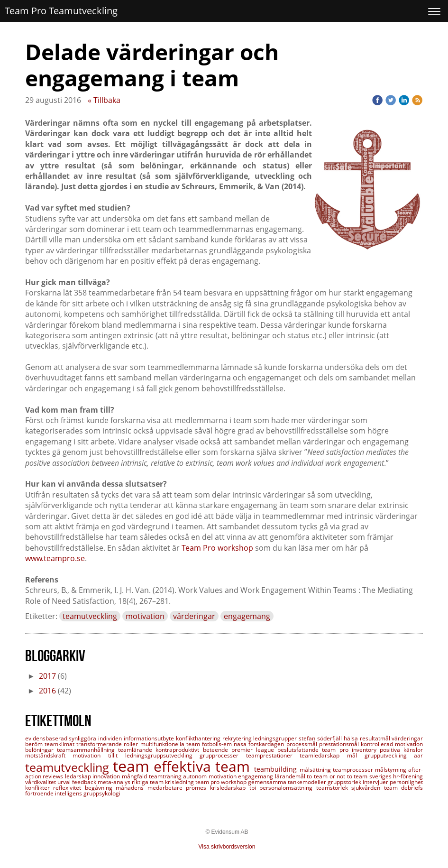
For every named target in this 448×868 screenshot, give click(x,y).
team (133, 766)
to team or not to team (338, 776)
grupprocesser (223, 755)
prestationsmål (340, 744)
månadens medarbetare (151, 788)
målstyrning (392, 770)
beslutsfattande (300, 750)
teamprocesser (354, 770)
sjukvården (368, 788)
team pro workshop (222, 782)
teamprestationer (273, 755)
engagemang (247, 616)
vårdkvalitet (41, 782)
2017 (47, 676)
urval (65, 782)
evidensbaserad (47, 738)
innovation (107, 776)
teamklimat (60, 744)
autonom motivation (210, 776)
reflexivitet (69, 788)
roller (132, 744)
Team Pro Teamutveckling (61, 11)
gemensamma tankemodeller (288, 782)
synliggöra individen (96, 738)
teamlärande (137, 750)
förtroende (40, 793)
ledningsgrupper (276, 738)
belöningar (41, 750)
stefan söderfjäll (321, 738)
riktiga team (148, 782)
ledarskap (79, 776)
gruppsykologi (102, 793)
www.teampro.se (55, 558)
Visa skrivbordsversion (227, 847)
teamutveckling (90, 616)
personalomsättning (288, 788)
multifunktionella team (171, 744)
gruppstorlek (345, 782)
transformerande (100, 744)
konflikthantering (199, 738)
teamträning (166, 776)
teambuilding (277, 769)
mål (356, 755)
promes (198, 788)
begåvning (101, 788)
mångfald (135, 776)
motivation (145, 616)
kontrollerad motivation (392, 744)
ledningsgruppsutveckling (163, 755)
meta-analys (115, 782)
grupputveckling (389, 755)
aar (418, 755)
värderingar (194, 616)
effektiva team (204, 766)
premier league (254, 750)
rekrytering (238, 738)
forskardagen (267, 744)
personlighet (406, 782)
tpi (255, 788)
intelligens (69, 793)
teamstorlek (334, 788)
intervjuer (376, 782)
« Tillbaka (104, 100)
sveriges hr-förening (396, 776)
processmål (303, 744)
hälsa (352, 738)
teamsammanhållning (87, 750)
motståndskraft (49, 755)
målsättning (316, 770)
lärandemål (291, 776)
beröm (35, 744)
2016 (47, 691)
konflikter (39, 788)
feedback (85, 782)
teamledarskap (323, 755)
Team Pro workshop (217, 548)
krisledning (180, 782)
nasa (241, 744)
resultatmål (376, 738)
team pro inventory (351, 750)
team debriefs (404, 788)
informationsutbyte (150, 738)
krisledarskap (230, 788)
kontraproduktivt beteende (193, 750)
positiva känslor (401, 750)
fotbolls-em (218, 744)
